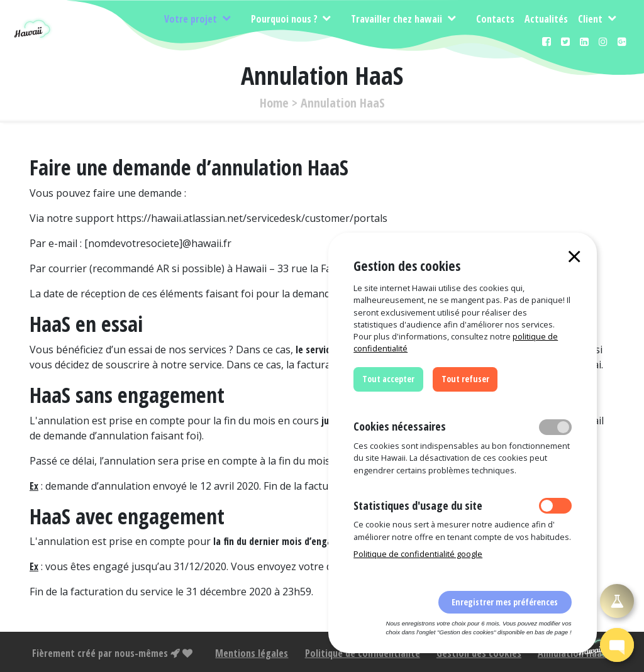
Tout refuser (465, 379)
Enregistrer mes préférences (505, 602)
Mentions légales (252, 653)
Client (591, 19)
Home (274, 103)
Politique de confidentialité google (418, 554)
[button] (617, 645)
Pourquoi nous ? (286, 19)
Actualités (546, 19)
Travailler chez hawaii (398, 19)
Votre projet (192, 19)
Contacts (495, 19)
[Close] (574, 256)
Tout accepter (388, 379)
